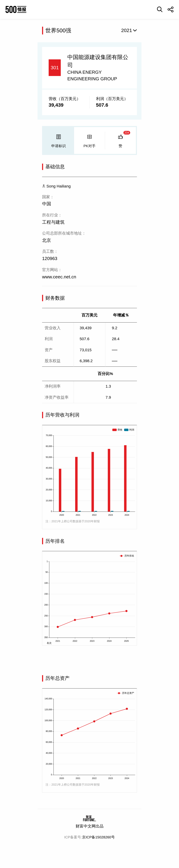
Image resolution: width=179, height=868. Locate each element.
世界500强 (58, 30)
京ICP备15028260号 (98, 837)
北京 (47, 240)
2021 (127, 30)
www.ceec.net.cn (59, 277)
